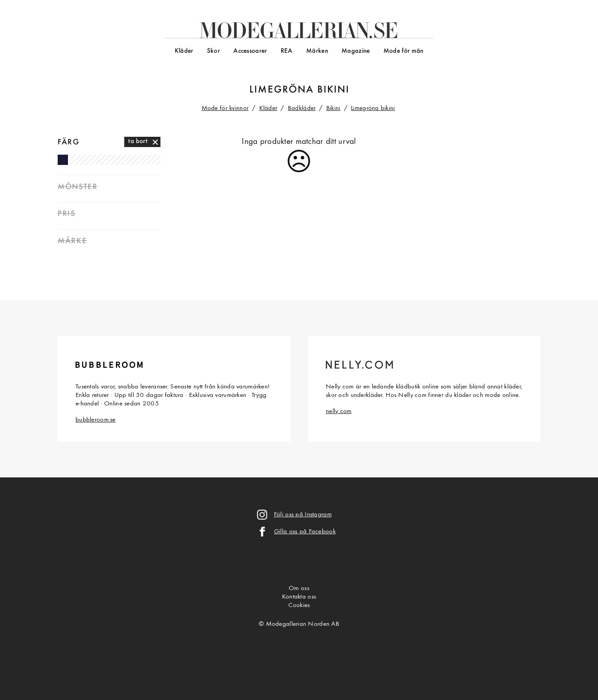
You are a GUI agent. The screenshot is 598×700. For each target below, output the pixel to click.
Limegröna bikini (373, 108)
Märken (317, 51)
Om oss (299, 588)
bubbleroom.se (96, 420)
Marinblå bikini (63, 160)
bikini (333, 90)
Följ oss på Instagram (303, 515)
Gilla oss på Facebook (305, 532)
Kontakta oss (299, 597)
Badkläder (302, 108)
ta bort (138, 141)
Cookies (299, 605)
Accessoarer (250, 51)
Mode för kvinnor (225, 108)
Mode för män (403, 51)
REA (287, 51)
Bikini (333, 108)
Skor (213, 51)
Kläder (184, 51)
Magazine (356, 51)
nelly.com (339, 411)
